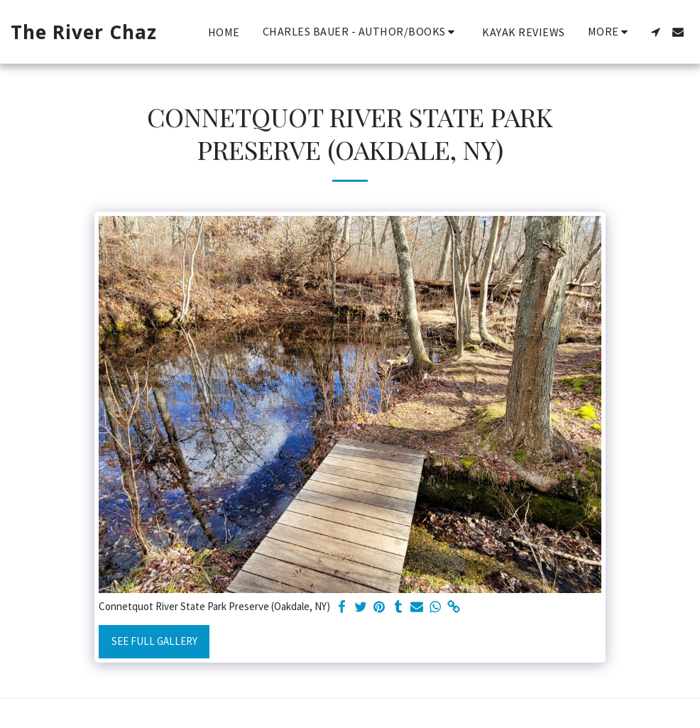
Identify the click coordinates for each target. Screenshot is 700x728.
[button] (361, 32)
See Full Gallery (154, 641)
